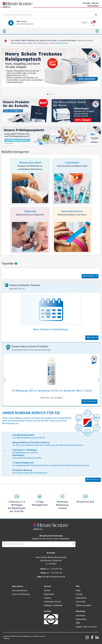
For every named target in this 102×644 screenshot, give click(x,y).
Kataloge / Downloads (53, 606)
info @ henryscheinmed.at (54, 577)
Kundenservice (61, 43)
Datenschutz (81, 620)
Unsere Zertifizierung (21, 594)
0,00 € (85, 23)
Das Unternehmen (20, 591)
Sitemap (7, 639)
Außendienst (81, 598)
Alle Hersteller (90, 276)
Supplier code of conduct (86, 627)
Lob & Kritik (81, 602)
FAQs (78, 591)
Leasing (47, 598)
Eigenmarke (49, 594)
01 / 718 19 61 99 (55, 569)
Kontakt (79, 594)
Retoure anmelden (84, 606)
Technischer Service (52, 602)
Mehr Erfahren (93, 480)
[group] (51, 73)
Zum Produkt (89, 401)
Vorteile (47, 591)
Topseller (9, 263)
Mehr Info (92, 338)
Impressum (81, 616)
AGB (78, 623)
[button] (48, 94)
